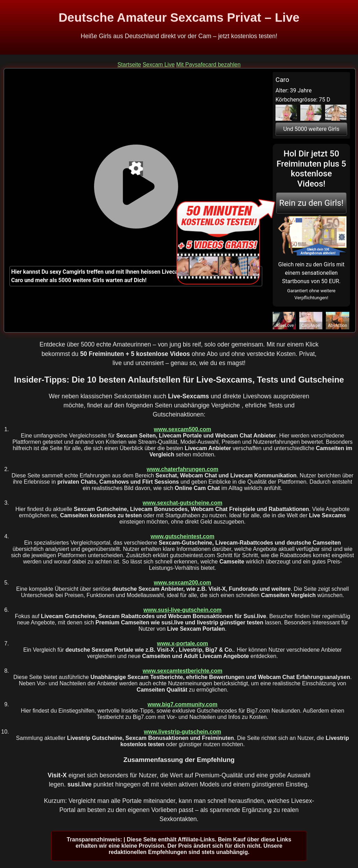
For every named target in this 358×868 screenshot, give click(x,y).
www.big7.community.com (182, 704)
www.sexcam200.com (182, 583)
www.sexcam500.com (182, 429)
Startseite (129, 65)
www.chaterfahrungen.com (183, 469)
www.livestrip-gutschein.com (183, 732)
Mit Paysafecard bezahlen (208, 65)
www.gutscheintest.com (183, 536)
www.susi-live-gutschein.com (182, 610)
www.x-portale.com (182, 643)
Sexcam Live (159, 65)
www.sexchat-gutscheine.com (182, 503)
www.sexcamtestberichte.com (182, 671)
